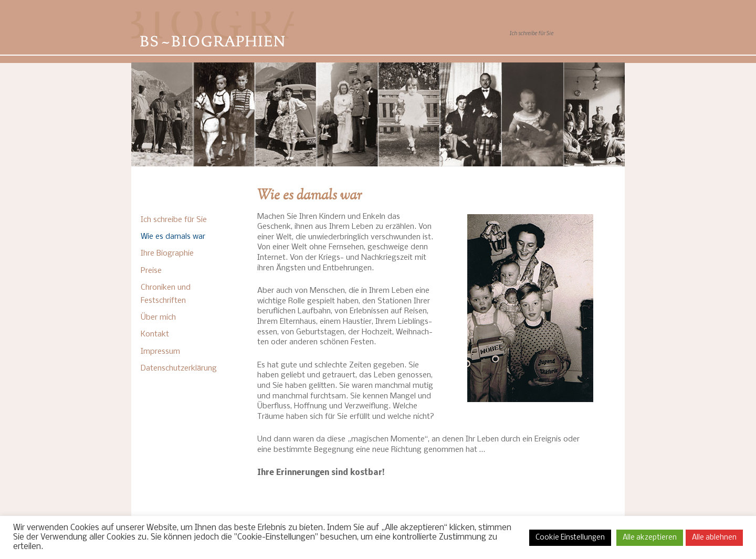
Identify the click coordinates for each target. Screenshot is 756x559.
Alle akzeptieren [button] (650, 538)
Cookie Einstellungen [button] (570, 538)
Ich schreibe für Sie (174, 220)
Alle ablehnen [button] (714, 538)
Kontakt (155, 334)
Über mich (158, 318)
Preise (151, 271)
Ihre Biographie (167, 254)
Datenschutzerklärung (179, 368)
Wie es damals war (173, 237)
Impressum (160, 352)
